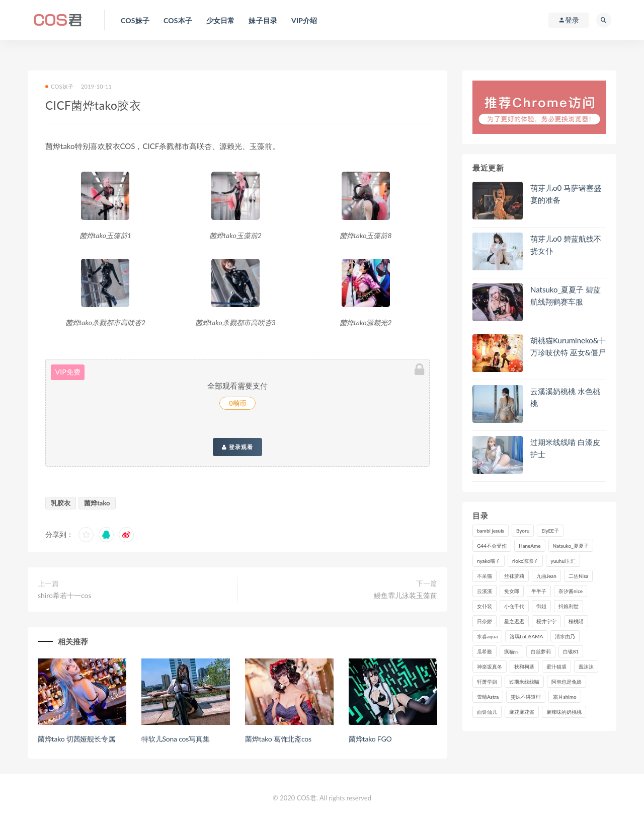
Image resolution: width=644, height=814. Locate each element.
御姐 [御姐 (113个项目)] (541, 606)
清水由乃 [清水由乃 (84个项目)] (565, 636)
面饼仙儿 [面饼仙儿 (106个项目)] (487, 712)
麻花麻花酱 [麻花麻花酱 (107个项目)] (522, 712)
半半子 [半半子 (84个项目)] (539, 591)
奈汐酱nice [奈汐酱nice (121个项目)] (571, 591)
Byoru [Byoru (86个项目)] (523, 531)
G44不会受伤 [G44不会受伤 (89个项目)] (492, 546)
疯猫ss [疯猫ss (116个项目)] (511, 651)
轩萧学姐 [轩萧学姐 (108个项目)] (487, 682)
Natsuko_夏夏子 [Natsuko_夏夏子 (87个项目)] (571, 546)
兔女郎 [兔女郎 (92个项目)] (512, 591)
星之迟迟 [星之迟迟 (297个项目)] (514, 621)
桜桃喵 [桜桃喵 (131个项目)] (576, 621)
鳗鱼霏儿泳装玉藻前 (406, 595)
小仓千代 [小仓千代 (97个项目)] (514, 606)
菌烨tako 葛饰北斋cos (278, 739)
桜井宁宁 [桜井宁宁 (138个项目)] (546, 621)
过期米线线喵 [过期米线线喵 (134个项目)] (524, 682)
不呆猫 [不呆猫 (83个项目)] (485, 576)
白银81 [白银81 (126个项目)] (571, 651)
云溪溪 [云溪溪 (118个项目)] (485, 591)
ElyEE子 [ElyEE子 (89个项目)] (550, 531)
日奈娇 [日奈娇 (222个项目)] (485, 621)
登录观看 (237, 447)
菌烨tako (97, 503)
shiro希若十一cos (65, 595)
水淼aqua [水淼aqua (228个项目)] (487, 636)
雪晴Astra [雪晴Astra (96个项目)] (488, 697)
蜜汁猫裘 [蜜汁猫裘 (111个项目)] (556, 667)
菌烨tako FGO (370, 739)
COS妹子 (59, 86)
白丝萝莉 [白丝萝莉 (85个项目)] (541, 651)
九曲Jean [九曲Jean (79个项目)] (546, 576)
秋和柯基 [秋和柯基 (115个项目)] (524, 667)
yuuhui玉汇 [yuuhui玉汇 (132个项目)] (563, 561)
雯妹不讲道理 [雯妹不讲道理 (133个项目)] (526, 697)
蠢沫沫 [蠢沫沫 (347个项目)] (586, 667)
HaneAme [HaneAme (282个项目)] (530, 546)
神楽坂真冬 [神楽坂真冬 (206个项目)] (490, 667)
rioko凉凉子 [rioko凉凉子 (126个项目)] (525, 561)
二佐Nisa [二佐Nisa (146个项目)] (578, 576)
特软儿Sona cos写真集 (176, 739)
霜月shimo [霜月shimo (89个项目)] (565, 697)
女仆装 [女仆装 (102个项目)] (485, 606)
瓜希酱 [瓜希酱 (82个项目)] (485, 651)
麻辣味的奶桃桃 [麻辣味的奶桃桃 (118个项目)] (564, 712)
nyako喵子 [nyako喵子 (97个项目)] (489, 561)
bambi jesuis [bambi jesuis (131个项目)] (491, 531)
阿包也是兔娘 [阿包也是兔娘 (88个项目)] (567, 682)
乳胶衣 (61, 503)
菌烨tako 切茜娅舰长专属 (76, 739)
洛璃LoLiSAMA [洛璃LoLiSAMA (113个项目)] (526, 636)
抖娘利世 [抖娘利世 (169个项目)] (569, 606)
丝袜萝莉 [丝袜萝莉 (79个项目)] (514, 576)
